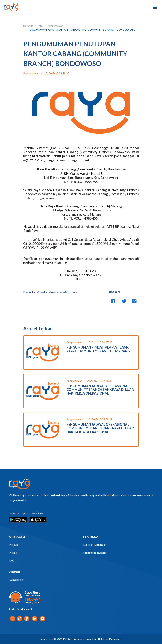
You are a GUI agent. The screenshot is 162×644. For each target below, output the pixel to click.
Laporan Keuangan (95, 545)
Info (40, 26)
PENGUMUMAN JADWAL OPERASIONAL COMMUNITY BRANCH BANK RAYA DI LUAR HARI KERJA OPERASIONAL (100, 390)
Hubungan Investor (95, 553)
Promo (13, 553)
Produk (13, 545)
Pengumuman (55, 26)
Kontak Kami (17, 580)
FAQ (12, 561)
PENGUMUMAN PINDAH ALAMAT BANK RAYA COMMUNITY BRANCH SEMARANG (98, 349)
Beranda (28, 26)
